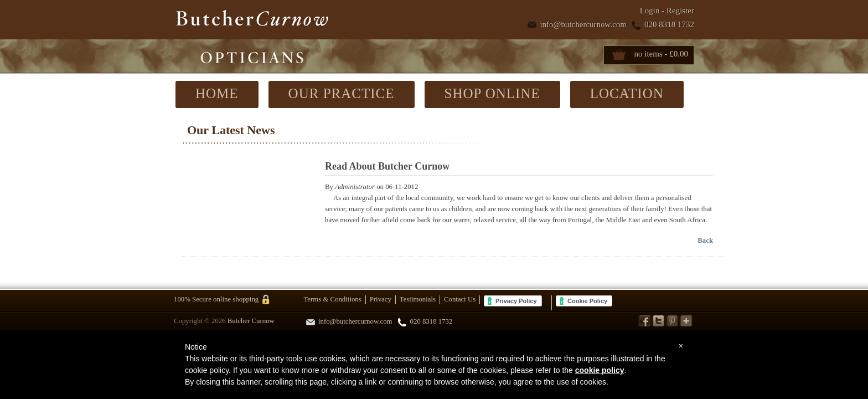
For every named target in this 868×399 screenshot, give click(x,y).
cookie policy (600, 370)
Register (680, 11)
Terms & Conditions (332, 299)
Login (650, 11)
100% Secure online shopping (216, 300)
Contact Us (460, 299)
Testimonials (418, 299)
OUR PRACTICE (342, 93)
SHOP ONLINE (492, 93)
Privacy (381, 299)
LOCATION (627, 93)
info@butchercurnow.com (583, 24)
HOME (217, 93)
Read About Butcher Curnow (387, 166)
